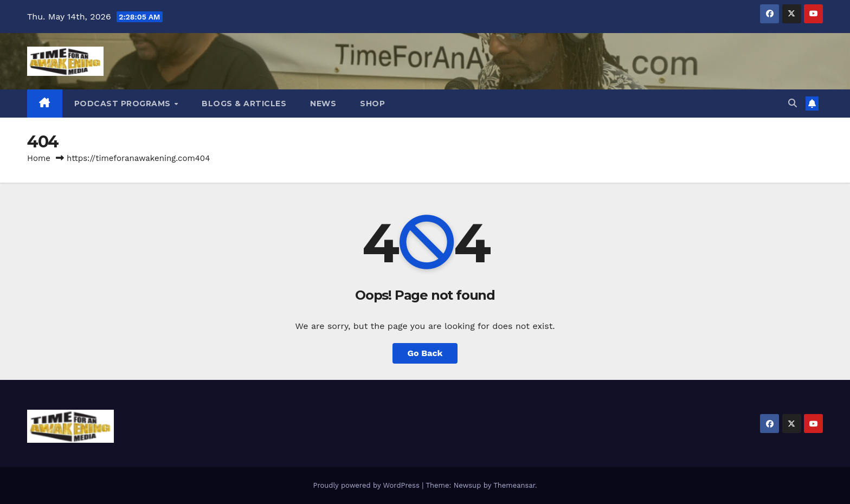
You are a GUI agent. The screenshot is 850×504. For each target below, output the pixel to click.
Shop (372, 104)
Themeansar (514, 485)
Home (39, 158)
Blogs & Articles (244, 104)
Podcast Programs (124, 104)
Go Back (425, 353)
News (323, 104)
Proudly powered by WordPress (367, 485)
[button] (793, 103)
